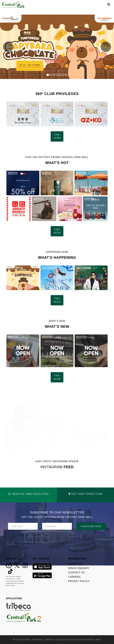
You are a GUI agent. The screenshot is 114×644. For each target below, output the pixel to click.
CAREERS (74, 577)
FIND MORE (57, 136)
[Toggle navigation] (104, 4)
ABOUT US (75, 564)
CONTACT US (76, 573)
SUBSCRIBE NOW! (91, 526)
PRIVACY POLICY (79, 581)
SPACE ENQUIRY (79, 568)
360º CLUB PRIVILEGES (16, 104)
